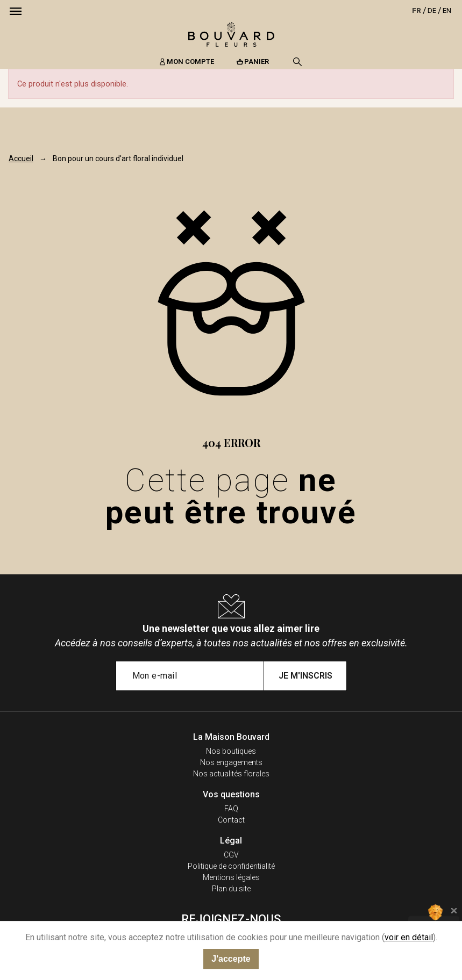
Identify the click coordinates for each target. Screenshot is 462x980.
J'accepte (231, 959)
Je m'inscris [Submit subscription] (305, 676)
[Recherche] (297, 62)
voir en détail (409, 937)
